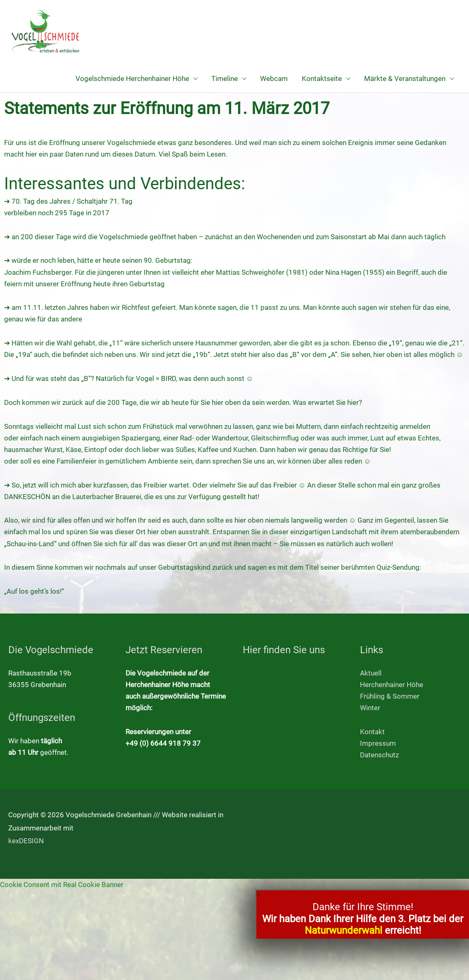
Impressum (378, 743)
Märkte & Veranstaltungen (405, 78)
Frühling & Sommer (390, 696)
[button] (363, 894)
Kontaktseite (322, 78)
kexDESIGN (26, 841)
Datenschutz (379, 755)
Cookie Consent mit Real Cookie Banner (62, 885)
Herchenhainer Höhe (392, 685)
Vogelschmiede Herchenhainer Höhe (132, 78)
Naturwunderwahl (343, 930)
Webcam (274, 78)
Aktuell (371, 673)
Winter (370, 708)
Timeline (225, 78)
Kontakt (372, 732)
